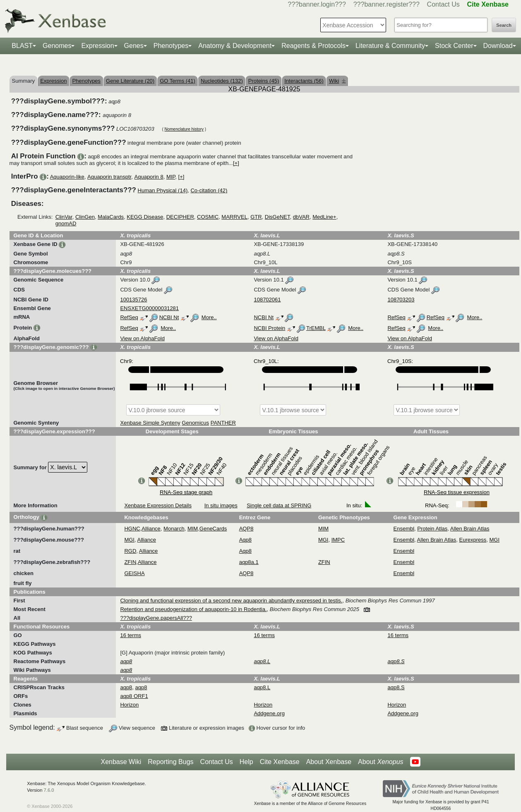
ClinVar (64, 217)
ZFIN (130, 562)
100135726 (133, 300)
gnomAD (66, 223)
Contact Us (443, 4)
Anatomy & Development (235, 46)
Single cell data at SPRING (279, 505)
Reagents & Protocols (313, 46)
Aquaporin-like (67, 177)
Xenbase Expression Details (158, 505)
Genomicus (195, 423)
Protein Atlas (432, 529)
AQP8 (246, 529)
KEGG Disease (145, 217)
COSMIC (208, 217)
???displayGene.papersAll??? (156, 618)
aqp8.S (396, 687)
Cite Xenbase (280, 762)
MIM (193, 529)
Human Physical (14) (163, 190)
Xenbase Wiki (121, 762)
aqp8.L (262, 687)
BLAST (22, 46)
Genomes (57, 46)
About (381, 762)
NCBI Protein (269, 328)
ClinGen (85, 217)
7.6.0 (49, 790)
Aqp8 (245, 540)
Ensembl (404, 529)
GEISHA (134, 573)
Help (246, 762)
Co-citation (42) (209, 190)
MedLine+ (324, 217)
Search (504, 25)
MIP (171, 177)
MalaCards (111, 217)
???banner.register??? (387, 4)
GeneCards (213, 529)
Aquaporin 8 (149, 177)
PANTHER (223, 423)
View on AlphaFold (142, 338)
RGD (130, 551)
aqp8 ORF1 (134, 696)
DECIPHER (180, 217)
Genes (134, 46)
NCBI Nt (169, 317)
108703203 (401, 300)
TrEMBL (316, 328)
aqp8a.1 (249, 562)
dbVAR (301, 217)
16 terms (131, 635)
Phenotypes (171, 46)
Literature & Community (390, 46)
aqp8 (126, 687)
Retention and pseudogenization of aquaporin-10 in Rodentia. (193, 609)
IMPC (338, 540)
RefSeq (129, 317)
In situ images (221, 505)
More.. (209, 317)
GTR (256, 217)
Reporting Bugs (170, 762)
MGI (129, 540)
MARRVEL (234, 217)
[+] (236, 163)
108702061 (267, 300)
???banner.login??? (317, 4)
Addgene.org (269, 713)
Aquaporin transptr (109, 177)
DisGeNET (277, 217)
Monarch (174, 529)
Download (498, 46)
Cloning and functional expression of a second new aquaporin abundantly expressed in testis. (231, 601)
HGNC (132, 529)
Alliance (151, 529)
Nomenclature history (184, 129)
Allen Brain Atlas (470, 529)
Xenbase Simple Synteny (150, 423)
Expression (97, 46)
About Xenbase (329, 762)
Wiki (337, 81)
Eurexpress (473, 540)
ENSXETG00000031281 (149, 308)
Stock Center (454, 46)
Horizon (129, 705)
